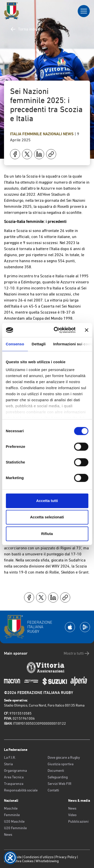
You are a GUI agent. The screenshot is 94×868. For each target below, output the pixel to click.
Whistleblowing (47, 861)
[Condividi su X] (27, 154)
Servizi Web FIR (60, 784)
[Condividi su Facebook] (15, 154)
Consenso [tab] (15, 344)
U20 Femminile (15, 828)
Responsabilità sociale (21, 790)
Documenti (56, 771)
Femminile (12, 815)
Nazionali (53, 134)
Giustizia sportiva (61, 764)
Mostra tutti (77, 653)
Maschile (11, 808)
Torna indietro (26, 29)
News (69, 134)
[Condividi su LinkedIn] (39, 154)
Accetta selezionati (47, 517)
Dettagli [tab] (39, 344)
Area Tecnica (14, 777)
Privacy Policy (66, 857)
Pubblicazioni (78, 821)
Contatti (53, 790)
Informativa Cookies (19, 861)
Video (72, 815)
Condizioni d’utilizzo (38, 857)
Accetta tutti (47, 501)
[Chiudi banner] (86, 330)
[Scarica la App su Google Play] (85, 627)
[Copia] (51, 154)
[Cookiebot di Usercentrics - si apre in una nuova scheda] (56, 330)
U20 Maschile (14, 821)
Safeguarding (58, 777)
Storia (8, 764)
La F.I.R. (10, 757)
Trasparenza (14, 784)
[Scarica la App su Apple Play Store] (70, 627)
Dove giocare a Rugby (64, 757)
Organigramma (15, 771)
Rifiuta (47, 534)
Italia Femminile (26, 134)
